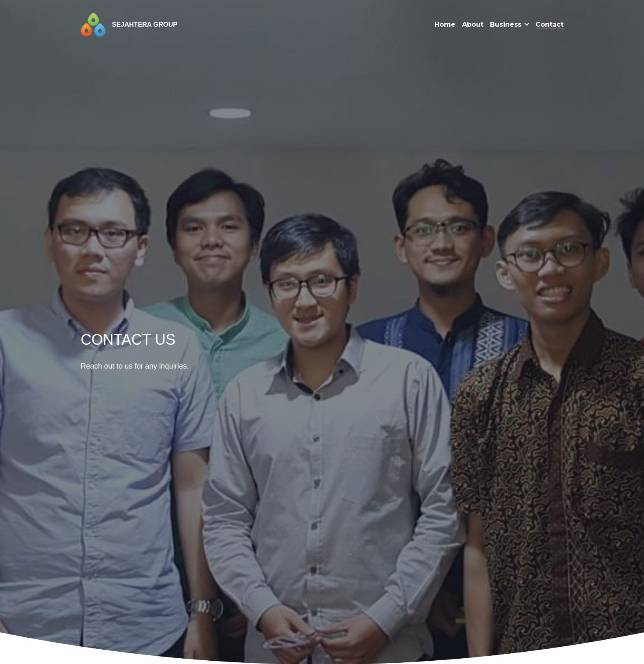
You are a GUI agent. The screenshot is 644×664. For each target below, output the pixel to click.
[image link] (93, 24)
